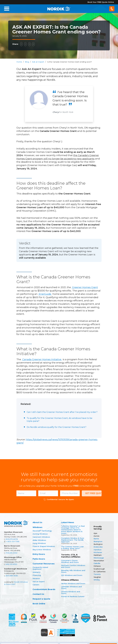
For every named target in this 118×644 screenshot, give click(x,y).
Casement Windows (41, 537)
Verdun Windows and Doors (73, 583)
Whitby (97, 580)
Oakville (97, 563)
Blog (27, 62)
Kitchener (98, 552)
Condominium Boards (44, 589)
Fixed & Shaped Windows (44, 546)
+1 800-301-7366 (13, 541)
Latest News (68, 522)
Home (19, 62)
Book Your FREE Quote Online (101, 2)
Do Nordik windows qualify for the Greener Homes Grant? (56, 427)
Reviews (36, 578)
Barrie (96, 539)
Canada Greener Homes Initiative (42, 359)
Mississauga (99, 558)
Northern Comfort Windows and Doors (73, 566)
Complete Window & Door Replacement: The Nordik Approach (73, 540)
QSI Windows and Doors (72, 575)
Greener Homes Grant (85, 287)
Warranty (36, 572)
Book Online (39, 604)
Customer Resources (44, 564)
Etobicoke (98, 547)
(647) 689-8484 (12, 576)
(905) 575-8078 (12, 539)
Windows (37, 527)
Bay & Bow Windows (42, 550)
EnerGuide (45, 294)
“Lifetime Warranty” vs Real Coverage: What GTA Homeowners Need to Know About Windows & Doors (73, 530)
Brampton (98, 541)
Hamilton (98, 550)
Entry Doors (39, 554)
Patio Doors (39, 559)
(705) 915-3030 (11, 553)
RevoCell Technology (42, 531)
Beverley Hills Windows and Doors (73, 571)
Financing (37, 575)
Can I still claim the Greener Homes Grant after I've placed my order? (62, 412)
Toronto (97, 574)
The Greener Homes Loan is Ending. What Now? (72, 548)
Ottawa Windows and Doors (71, 593)
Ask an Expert (38, 62)
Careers (36, 585)
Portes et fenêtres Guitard (73, 596)
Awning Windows (40, 534)
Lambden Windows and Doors (71, 588)
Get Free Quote (93, 493)
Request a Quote (41, 599)
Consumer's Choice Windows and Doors (70, 561)
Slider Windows (39, 540)
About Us (37, 522)
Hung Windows (39, 543)
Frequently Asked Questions (40, 568)
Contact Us (38, 594)
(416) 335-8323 (11, 564)
